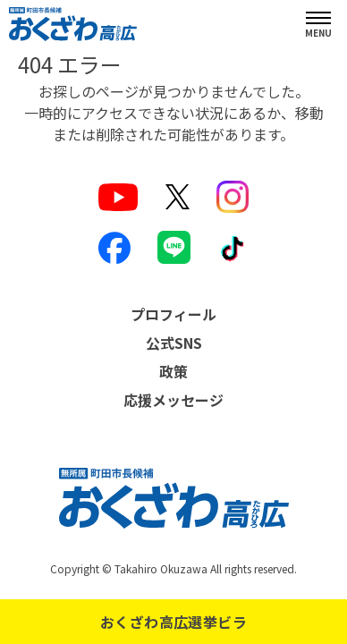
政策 (173, 371)
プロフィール (173, 314)
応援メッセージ (173, 400)
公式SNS (174, 343)
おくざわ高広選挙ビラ (173, 622)
